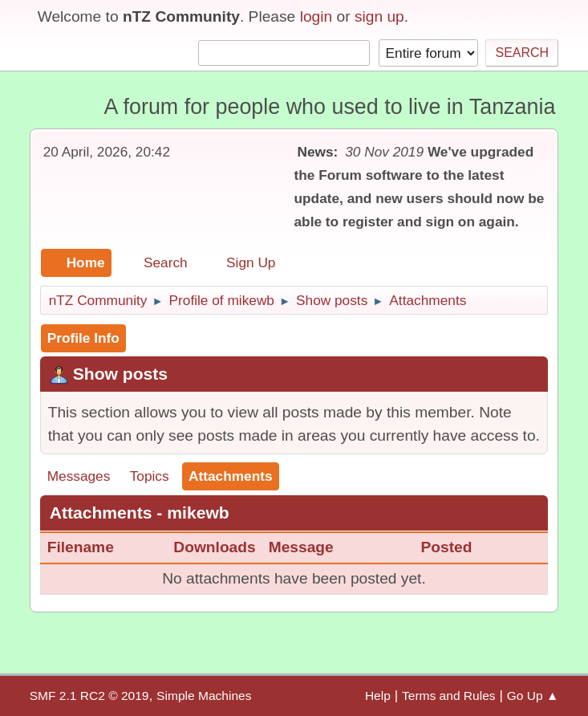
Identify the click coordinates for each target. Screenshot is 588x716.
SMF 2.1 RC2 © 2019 (89, 696)
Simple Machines (204, 696)
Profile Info (83, 338)
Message (301, 547)
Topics (150, 476)
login (316, 16)
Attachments (231, 476)
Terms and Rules (449, 696)
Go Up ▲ (533, 696)
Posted (446, 547)
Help (378, 696)
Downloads (214, 547)
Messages (79, 476)
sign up (379, 16)
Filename (90, 547)
